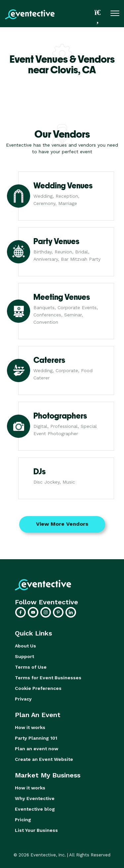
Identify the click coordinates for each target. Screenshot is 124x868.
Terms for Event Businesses (48, 678)
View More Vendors (62, 524)
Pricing (23, 820)
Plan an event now (37, 749)
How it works (30, 727)
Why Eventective (35, 798)
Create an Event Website (44, 759)
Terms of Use (31, 667)
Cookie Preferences (38, 688)
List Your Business (36, 830)
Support (24, 656)
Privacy (23, 699)
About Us (25, 646)
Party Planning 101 (36, 738)
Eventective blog (35, 809)
